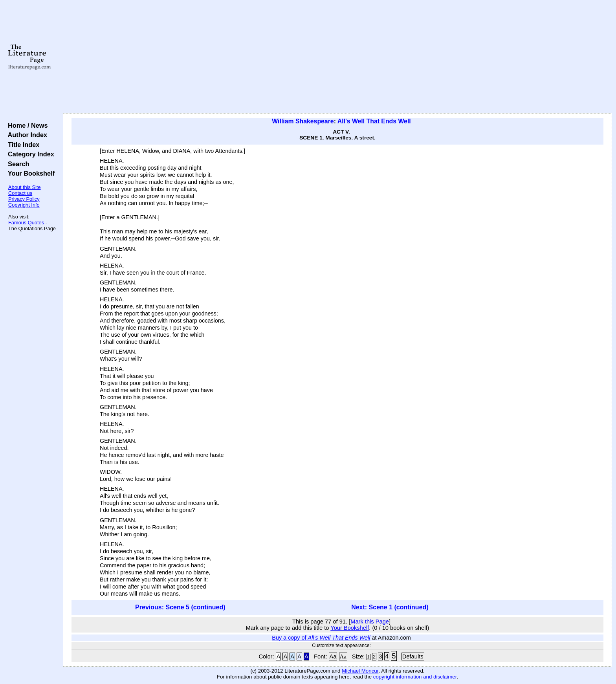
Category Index (29, 154)
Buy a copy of (321, 638)
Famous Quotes (26, 223)
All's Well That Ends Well (374, 121)
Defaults (413, 656)
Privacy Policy (24, 199)
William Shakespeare (303, 121)
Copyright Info (24, 205)
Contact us (20, 193)
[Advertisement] (337, 57)
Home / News (26, 125)
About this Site (25, 187)
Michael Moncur (360, 671)
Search (17, 164)
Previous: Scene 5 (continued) (180, 607)
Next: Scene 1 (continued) (390, 607)
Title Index (22, 145)
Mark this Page (370, 622)
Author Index (26, 135)
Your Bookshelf (29, 173)
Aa (333, 656)
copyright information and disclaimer (415, 677)
